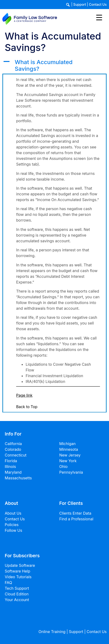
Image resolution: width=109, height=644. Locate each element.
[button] (54, 66)
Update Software (20, 565)
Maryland (13, 472)
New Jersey (70, 455)
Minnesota (69, 449)
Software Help (17, 571)
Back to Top (27, 407)
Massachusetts (18, 478)
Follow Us (13, 530)
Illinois (10, 467)
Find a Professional (76, 519)
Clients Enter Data (75, 513)
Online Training (52, 632)
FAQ (8, 583)
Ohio (64, 467)
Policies (12, 525)
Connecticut (16, 455)
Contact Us (98, 4)
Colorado (13, 449)
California (13, 444)
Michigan (68, 444)
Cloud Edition (17, 594)
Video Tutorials (18, 577)
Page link (24, 395)
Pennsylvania (71, 472)
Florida (11, 461)
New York (68, 461)
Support (80, 4)
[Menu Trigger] (99, 17)
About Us (13, 513)
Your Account (17, 600)
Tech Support (17, 588)
